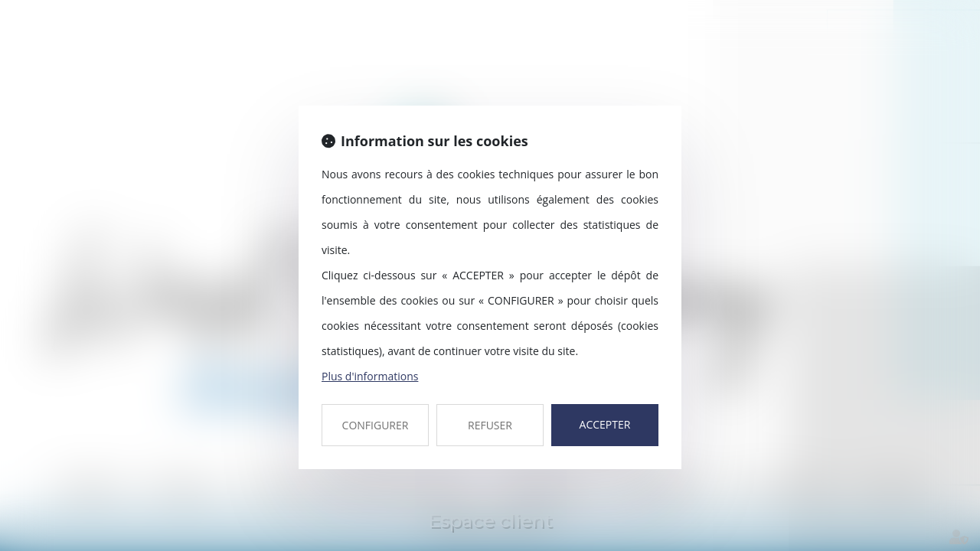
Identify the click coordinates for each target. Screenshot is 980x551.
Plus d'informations (370, 376)
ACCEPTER (605, 424)
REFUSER (490, 425)
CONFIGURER (376, 425)
